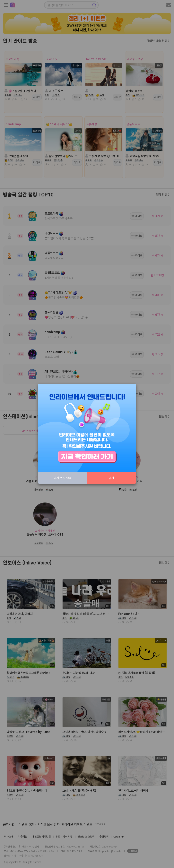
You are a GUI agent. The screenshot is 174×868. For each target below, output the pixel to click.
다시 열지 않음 (63, 478)
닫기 (111, 478)
